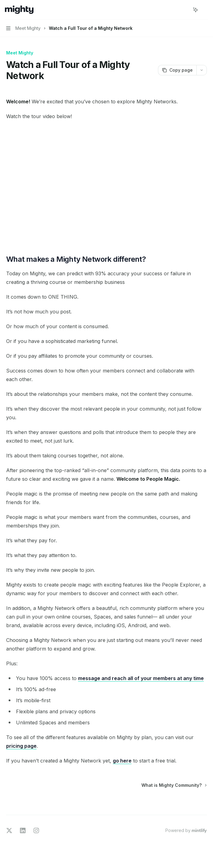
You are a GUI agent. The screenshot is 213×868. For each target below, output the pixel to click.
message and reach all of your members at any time (141, 678)
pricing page (21, 746)
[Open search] (184, 10)
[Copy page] (177, 70)
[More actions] (205, 10)
